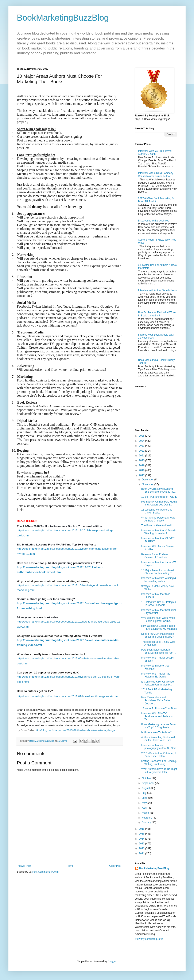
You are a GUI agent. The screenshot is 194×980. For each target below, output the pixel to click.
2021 (142, 456)
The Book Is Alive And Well (156, 525)
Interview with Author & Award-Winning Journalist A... (158, 532)
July (145, 793)
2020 (142, 460)
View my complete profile (149, 939)
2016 (142, 829)
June (145, 798)
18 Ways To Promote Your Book (159, 708)
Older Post (115, 866)
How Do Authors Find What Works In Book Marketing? (157, 314)
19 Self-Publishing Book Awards (159, 497)
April (145, 808)
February (147, 818)
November (148, 484)
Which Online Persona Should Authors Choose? (158, 519)
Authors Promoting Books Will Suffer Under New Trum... (158, 739)
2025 (142, 436)
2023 (142, 446)
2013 (142, 844)
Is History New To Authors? (156, 732)
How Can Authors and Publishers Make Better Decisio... (156, 701)
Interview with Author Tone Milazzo (158, 290)
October (147, 778)
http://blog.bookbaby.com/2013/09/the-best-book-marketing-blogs (75, 730)
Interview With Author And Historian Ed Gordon (156, 675)
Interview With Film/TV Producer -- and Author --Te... (157, 717)
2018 (142, 470)
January (147, 823)
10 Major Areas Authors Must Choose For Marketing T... (158, 572)
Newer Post (24, 866)
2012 (142, 848)
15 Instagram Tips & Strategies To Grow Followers (159, 604)
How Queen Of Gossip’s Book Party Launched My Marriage (159, 627)
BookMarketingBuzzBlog (63, 18)
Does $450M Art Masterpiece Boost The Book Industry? (158, 635)
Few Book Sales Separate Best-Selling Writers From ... (159, 651)
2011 (142, 853)
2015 (142, 834)
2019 (142, 465)
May (145, 803)
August (146, 788)
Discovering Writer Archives (154, 221)
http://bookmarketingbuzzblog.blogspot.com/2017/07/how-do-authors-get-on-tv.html (68, 696)
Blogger (112, 961)
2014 (142, 839)
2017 (142, 475)
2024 (142, 441)
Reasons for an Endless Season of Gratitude (155, 556)
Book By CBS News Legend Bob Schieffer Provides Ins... (159, 490)
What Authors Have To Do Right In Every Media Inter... (159, 771)
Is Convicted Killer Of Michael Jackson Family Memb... (158, 683)
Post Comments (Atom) (45, 872)
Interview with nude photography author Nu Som (159, 747)
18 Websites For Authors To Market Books (157, 511)
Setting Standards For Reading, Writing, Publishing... (159, 763)
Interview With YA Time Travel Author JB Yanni (155, 152)
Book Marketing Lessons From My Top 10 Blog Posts (158, 726)
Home (70, 866)
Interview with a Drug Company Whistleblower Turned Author (156, 175)
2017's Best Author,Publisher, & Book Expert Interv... (159, 755)
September (148, 783)
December (148, 480)
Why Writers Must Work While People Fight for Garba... (158, 619)
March (146, 813)
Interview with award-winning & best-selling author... (159, 580)
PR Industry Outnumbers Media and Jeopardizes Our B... (159, 503)
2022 (142, 451)
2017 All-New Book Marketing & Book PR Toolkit (156, 200)
